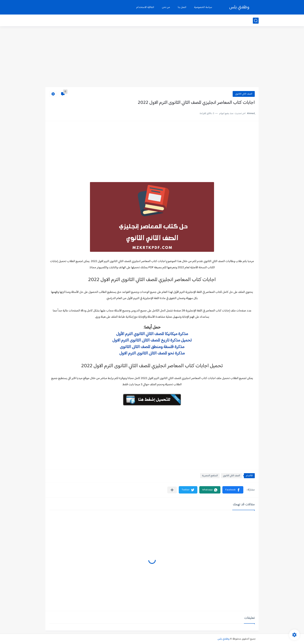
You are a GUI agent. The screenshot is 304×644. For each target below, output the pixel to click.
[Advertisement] (152, 57)
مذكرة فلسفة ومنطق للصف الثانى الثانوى (152, 347)
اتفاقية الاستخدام (145, 7)
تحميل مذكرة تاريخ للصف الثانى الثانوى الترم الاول (152, 340)
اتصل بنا (182, 7)
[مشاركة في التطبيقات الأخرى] (172, 490)
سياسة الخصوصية (203, 7)
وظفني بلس (239, 7)
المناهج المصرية (210, 476)
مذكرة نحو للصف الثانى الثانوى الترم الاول (152, 353)
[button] (233, 490)
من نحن (166, 7)
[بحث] (256, 21)
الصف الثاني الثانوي (244, 94)
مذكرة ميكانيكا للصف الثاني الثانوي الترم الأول (152, 334)
